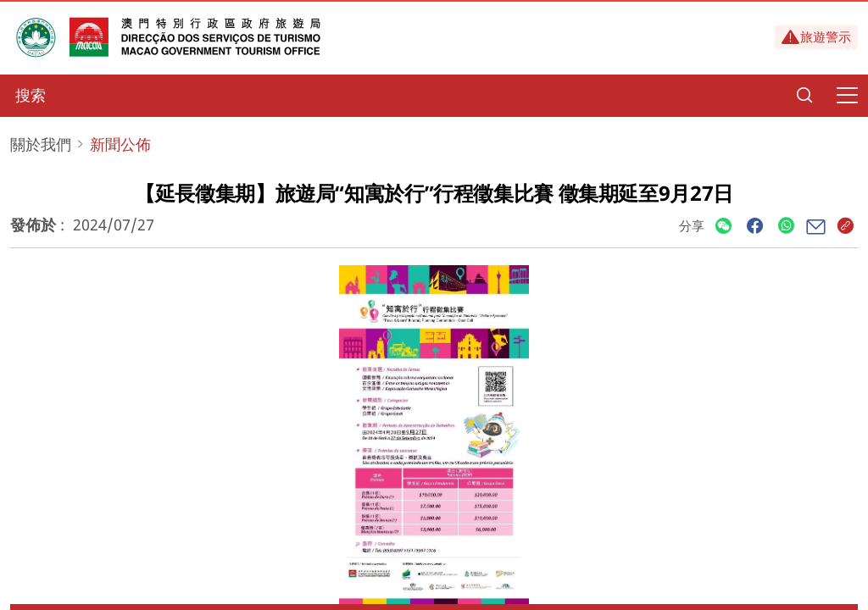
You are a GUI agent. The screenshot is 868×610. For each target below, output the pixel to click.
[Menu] (847, 96)
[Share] (723, 227)
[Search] (804, 96)
